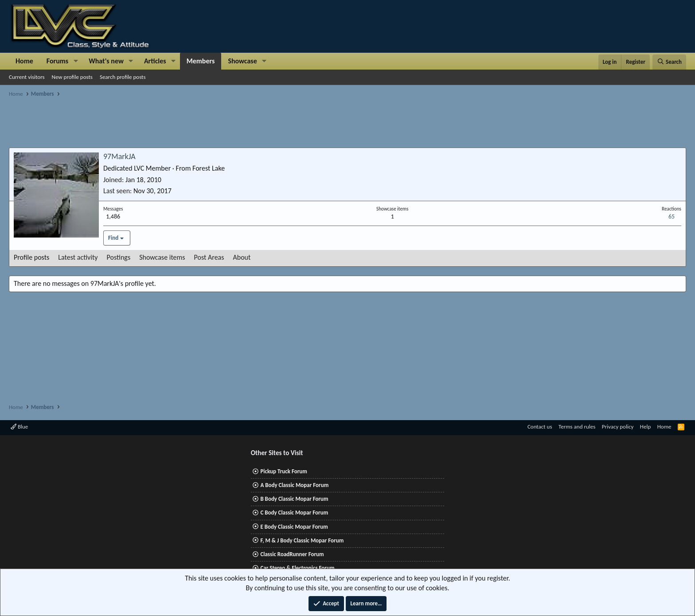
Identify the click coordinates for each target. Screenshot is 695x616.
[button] (76, 61)
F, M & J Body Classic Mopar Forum (302, 540)
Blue (19, 427)
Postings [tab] (119, 257)
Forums (57, 61)
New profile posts (72, 77)
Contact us (540, 427)
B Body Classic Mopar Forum (294, 499)
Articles (155, 61)
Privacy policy (618, 427)
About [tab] (242, 257)
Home (24, 61)
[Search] (669, 62)
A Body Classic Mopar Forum (294, 485)
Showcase (242, 61)
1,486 (113, 216)
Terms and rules (577, 427)
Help (645, 427)
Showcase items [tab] (162, 257)
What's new (106, 61)
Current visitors (27, 77)
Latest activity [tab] (78, 257)
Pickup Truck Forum (283, 471)
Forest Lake (209, 168)
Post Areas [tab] (209, 257)
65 (672, 216)
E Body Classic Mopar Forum (294, 527)
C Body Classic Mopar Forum (294, 513)
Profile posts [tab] (31, 257)
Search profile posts (123, 77)
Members (201, 61)
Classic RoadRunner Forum (292, 554)
